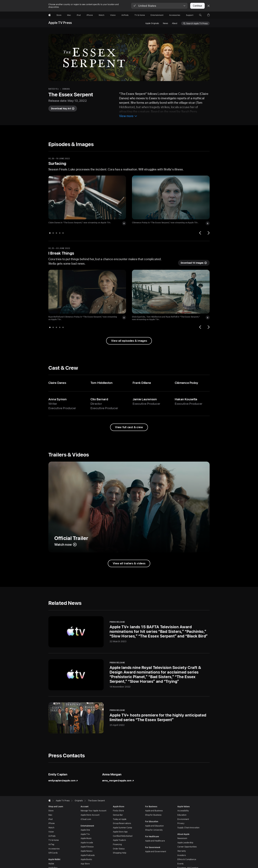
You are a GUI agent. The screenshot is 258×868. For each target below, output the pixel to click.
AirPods (52, 836)
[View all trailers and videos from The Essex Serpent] (129, 563)
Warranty (182, 851)
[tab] (50, 233)
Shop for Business (153, 815)
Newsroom (182, 838)
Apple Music (86, 838)
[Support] (190, 15)
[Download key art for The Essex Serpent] (63, 109)
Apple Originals (152, 23)
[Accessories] (175, 15)
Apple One (85, 830)
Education (182, 815)
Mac (50, 815)
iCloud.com (86, 819)
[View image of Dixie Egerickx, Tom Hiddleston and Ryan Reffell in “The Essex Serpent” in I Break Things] (171, 292)
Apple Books (86, 859)
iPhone (52, 823)
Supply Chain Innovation (188, 828)
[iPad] (79, 15)
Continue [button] (197, 6)
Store (51, 811)
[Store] (59, 15)
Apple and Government (156, 852)
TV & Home (54, 840)
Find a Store (118, 811)
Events (180, 864)
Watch (51, 828)
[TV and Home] (140, 15)
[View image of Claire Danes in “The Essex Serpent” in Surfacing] (87, 197)
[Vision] (113, 15)
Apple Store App (120, 832)
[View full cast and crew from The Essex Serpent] (129, 427)
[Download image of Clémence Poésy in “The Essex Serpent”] (208, 223)
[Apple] (50, 15)
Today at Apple (120, 819)
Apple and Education (154, 826)
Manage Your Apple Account (93, 811)
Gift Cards (53, 853)
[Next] (208, 233)
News (165, 23)
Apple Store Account (90, 815)
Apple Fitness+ (87, 847)
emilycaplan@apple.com (63, 781)
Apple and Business (154, 811)
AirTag (51, 844)
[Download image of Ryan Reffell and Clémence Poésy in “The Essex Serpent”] (124, 317)
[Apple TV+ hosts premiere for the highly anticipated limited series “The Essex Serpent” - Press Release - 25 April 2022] (129, 718)
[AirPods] (125, 15)
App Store (85, 864)
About (175, 23)
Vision (51, 832)
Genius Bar (118, 815)
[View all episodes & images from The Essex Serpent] (129, 341)
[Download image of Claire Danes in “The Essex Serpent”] (124, 223)
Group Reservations (122, 823)
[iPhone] (90, 15)
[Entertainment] (157, 15)
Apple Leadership (185, 843)
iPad (50, 819)
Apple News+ (87, 851)
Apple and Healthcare (155, 841)
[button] (159, 6)
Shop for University (154, 830)
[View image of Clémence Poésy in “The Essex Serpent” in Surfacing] (171, 197)
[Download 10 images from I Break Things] (194, 263)
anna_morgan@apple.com (118, 781)
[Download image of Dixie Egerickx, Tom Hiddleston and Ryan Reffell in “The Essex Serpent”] (208, 317)
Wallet (51, 864)
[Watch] (101, 15)
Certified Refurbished (123, 836)
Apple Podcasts (88, 855)
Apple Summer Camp (122, 828)
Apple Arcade (87, 843)
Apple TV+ (85, 834)
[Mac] (69, 15)
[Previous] (201, 233)
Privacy (181, 823)
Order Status (119, 849)
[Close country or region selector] (208, 6)
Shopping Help (119, 853)
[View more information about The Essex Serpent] (128, 116)
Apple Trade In (119, 840)
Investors (182, 855)
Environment (183, 819)
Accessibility (183, 811)
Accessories (54, 849)
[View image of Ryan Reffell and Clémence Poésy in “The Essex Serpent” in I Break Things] (87, 292)
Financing (117, 844)
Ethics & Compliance (187, 859)
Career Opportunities (187, 847)
